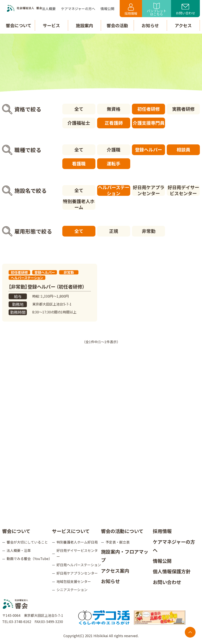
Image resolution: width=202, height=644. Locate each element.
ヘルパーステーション (114, 190)
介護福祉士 (79, 123)
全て (79, 109)
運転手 (114, 163)
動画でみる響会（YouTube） (29, 559)
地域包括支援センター (74, 581)
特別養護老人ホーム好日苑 (77, 542)
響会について (16, 531)
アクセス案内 (115, 571)
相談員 (183, 150)
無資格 (114, 109)
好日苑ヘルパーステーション (79, 565)
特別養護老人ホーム (79, 204)
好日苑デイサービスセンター (183, 190)
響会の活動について (122, 531)
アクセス (183, 25)
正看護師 (114, 123)
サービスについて (71, 531)
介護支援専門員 (149, 123)
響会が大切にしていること (27, 542)
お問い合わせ (185, 10)
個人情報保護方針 (172, 571)
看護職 (79, 163)
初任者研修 (149, 109)
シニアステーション (72, 590)
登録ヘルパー (148, 150)
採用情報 (131, 10)
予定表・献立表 (118, 542)
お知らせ (110, 581)
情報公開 (162, 561)
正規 (114, 231)
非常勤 (149, 231)
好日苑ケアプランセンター (149, 190)
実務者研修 (183, 109)
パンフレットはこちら (157, 10)
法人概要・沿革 (19, 550)
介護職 (114, 150)
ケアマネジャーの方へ (174, 546)
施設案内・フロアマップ (125, 556)
